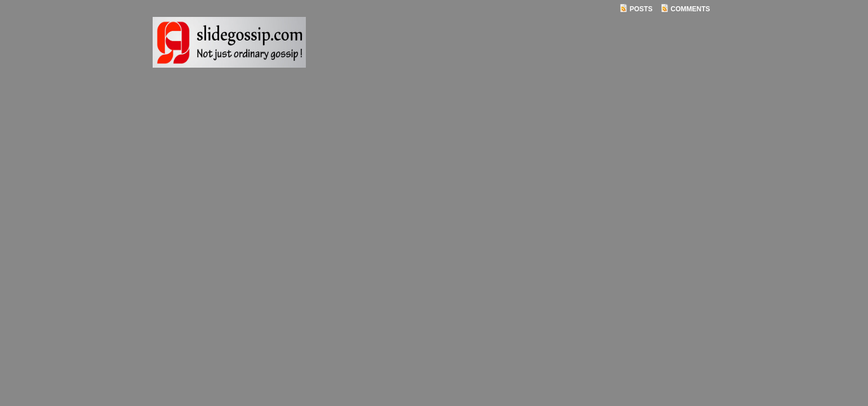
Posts (641, 9)
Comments (691, 9)
